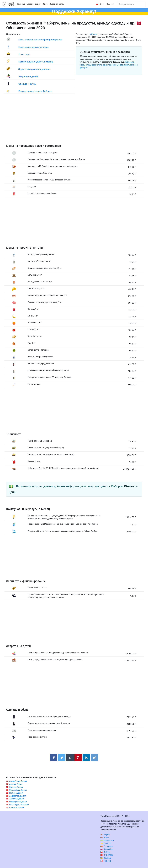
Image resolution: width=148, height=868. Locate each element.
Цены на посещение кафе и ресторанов (40, 40)
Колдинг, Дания (16, 808)
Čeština (105, 852)
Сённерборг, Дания (18, 790)
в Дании (93, 34)
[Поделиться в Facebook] (54, 757)
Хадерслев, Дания (18, 796)
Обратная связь (57, 4)
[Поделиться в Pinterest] (78, 757)
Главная (21, 4)
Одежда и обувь (27, 84)
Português (107, 846)
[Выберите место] (131, 4)
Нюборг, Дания (16, 793)
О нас (45, 4)
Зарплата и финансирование (34, 69)
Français (106, 861)
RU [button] (99, 4)
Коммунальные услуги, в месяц (36, 62)
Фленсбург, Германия (19, 805)
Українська (107, 840)
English (105, 835)
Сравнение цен (34, 4)
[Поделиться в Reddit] (94, 757)
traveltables (11, 4)
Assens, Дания (16, 784)
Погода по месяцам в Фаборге (35, 91)
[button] (111, 4)
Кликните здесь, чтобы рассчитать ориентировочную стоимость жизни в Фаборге (109, 65)
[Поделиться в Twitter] (62, 757)
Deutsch (106, 858)
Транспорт (24, 54)
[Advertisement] (74, 121)
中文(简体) (107, 855)
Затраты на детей (28, 76)
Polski (105, 837)
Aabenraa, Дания (17, 799)
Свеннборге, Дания (18, 781)
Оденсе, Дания (16, 787)
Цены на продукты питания (33, 47)
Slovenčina (107, 849)
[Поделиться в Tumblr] (70, 757)
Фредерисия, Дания (18, 802)
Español (106, 843)
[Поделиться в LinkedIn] (86, 757)
